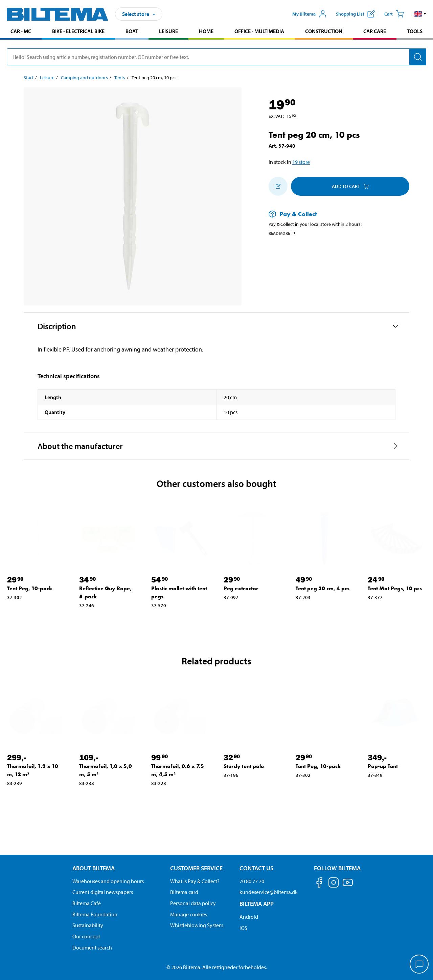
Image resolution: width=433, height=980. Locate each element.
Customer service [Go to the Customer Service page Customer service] (196, 868)
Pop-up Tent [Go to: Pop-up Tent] (383, 766)
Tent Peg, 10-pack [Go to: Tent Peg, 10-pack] (30, 588)
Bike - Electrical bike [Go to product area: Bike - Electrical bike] (78, 31)
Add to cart (350, 186)
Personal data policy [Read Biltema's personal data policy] (193, 903)
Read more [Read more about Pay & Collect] (282, 233)
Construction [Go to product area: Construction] (324, 31)
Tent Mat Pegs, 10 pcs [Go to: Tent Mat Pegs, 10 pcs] (395, 588)
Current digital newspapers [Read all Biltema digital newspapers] (103, 892)
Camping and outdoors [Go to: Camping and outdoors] (84, 78)
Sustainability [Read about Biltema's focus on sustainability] (88, 925)
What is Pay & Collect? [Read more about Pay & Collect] (195, 881)
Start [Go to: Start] (29, 78)
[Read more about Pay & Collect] (332, 214)
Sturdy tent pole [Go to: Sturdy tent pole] (244, 766)
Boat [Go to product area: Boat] (132, 31)
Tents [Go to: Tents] (120, 78)
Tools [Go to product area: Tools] (415, 31)
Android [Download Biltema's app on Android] (249, 917)
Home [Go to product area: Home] (206, 31)
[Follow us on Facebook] (319, 884)
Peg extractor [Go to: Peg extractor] (241, 588)
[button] (420, 14)
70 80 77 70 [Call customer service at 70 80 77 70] (252, 881)
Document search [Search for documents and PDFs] (92, 947)
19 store (301, 162)
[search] (216, 57)
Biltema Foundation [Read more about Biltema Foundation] (95, 914)
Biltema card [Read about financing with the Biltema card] (184, 892)
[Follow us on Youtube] (348, 886)
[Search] (418, 57)
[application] (419, 965)
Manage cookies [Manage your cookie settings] (189, 914)
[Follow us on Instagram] (334, 884)
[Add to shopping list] (278, 186)
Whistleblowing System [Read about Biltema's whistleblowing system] (197, 925)
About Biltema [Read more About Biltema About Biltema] (94, 868)
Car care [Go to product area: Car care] (375, 31)
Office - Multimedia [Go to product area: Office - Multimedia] (259, 31)
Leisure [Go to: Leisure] (47, 78)
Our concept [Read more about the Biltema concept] (86, 936)
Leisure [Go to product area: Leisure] (168, 31)
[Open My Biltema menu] (310, 14)
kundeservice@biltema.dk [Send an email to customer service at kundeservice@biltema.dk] (269, 892)
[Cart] (394, 14)
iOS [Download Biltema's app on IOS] (243, 928)
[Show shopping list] (355, 14)
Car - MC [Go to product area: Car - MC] (21, 31)
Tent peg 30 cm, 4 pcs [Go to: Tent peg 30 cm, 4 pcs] (323, 588)
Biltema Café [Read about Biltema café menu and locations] (87, 903)
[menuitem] (21, 32)
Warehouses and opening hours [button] (108, 881)
